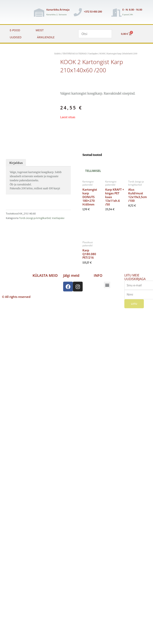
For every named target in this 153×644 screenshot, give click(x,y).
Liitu (134, 304)
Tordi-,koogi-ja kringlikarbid (35, 218)
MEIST (40, 30)
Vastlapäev (93, 54)
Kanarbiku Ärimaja (58, 10)
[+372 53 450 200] (78, 12)
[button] (107, 285)
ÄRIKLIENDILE (46, 37)
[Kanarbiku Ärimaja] (39, 13)
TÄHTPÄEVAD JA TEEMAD (74, 54)
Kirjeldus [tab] (16, 163)
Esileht (58, 54)
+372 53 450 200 (93, 12)
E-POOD (15, 30)
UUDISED (16, 37)
